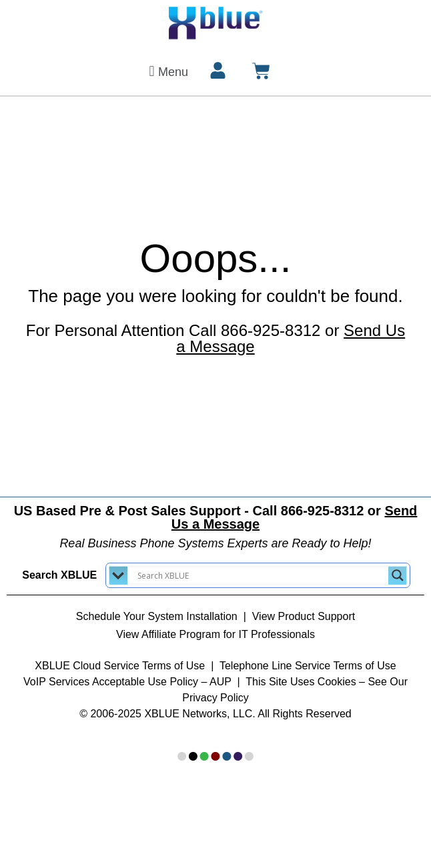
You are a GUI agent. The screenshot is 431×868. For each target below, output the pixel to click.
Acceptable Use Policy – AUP (163, 682)
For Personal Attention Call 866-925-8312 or (215, 338)
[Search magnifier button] (398, 575)
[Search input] (261, 575)
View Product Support (304, 616)
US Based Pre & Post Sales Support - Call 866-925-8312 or (216, 517)
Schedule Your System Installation (157, 616)
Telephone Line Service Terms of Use (308, 666)
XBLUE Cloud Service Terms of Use (120, 666)
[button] (167, 71)
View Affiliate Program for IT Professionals (215, 634)
